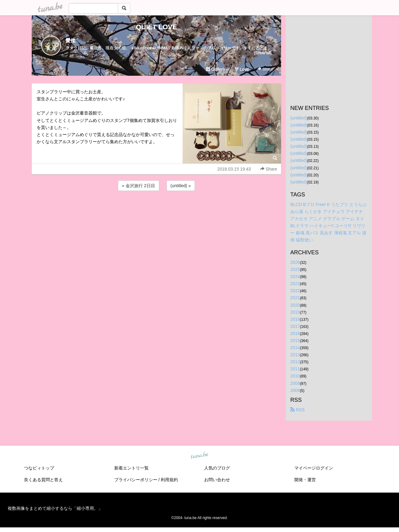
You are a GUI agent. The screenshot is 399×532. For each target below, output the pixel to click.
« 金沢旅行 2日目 (138, 186)
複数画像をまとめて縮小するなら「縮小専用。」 (55, 508)
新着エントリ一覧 (131, 468)
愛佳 (71, 40)
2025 (295, 269)
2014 (295, 348)
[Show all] (263, 53)
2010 (295, 376)
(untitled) (299, 118)
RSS (298, 410)
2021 (295, 298)
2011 (295, 369)
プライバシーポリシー (136, 480)
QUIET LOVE (156, 27)
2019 (295, 312)
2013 (295, 355)
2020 (295, 305)
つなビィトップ (39, 468)
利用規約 (169, 480)
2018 (295, 319)
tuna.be (199, 455)
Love (242, 69)
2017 (295, 326)
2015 (295, 341)
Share (265, 69)
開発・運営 (305, 480)
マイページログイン (314, 468)
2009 (295, 383)
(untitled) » (181, 186)
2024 (295, 276)
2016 (295, 333)
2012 (295, 362)
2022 (295, 291)
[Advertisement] (156, 209)
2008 (295, 390)
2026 (295, 262)
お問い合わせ (217, 480)
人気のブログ (217, 468)
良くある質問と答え (43, 480)
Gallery (216, 69)
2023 (295, 284)
